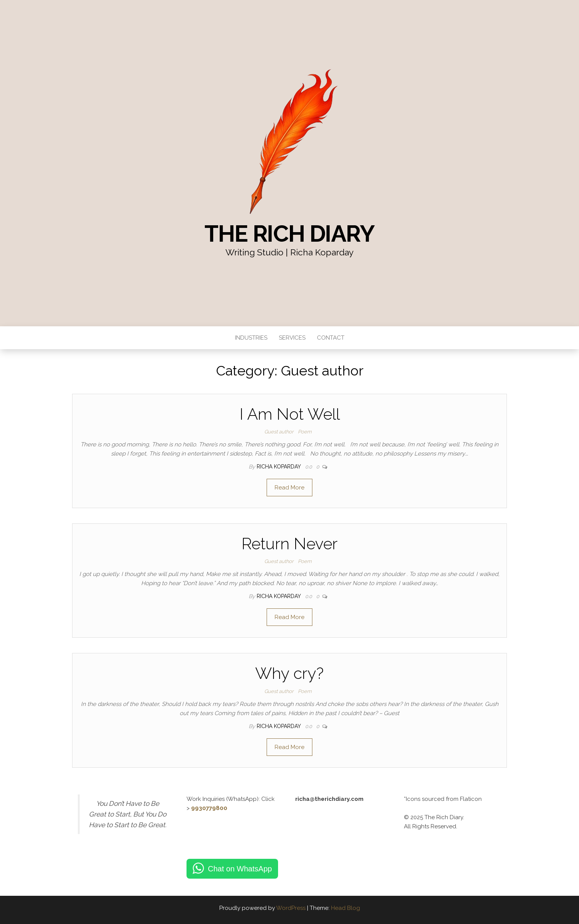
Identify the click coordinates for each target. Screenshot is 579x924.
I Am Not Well (290, 414)
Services (292, 338)
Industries (251, 338)
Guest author (279, 432)
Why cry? (289, 673)
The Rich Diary (289, 234)
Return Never (289, 544)
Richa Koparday (279, 467)
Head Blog (346, 908)
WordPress (291, 908)
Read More (289, 488)
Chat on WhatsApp (240, 869)
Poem (305, 432)
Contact (331, 338)
